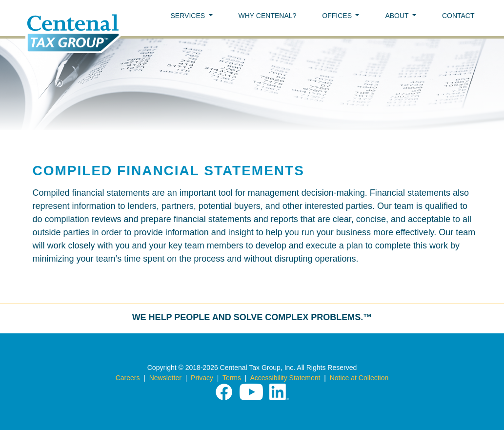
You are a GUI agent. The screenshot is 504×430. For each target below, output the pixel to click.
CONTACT (458, 16)
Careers (128, 378)
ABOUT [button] (398, 16)
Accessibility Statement (285, 378)
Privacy (202, 378)
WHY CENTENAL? (268, 16)
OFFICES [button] (338, 16)
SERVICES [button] (189, 16)
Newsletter (165, 378)
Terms (232, 378)
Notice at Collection (359, 378)
